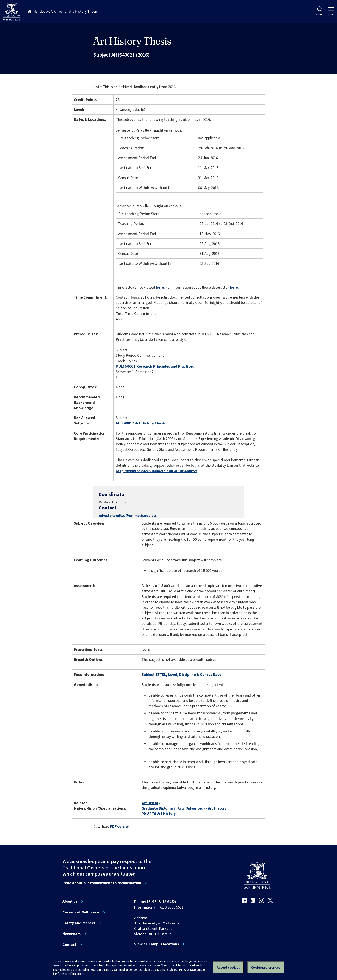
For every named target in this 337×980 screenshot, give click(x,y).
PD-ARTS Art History (159, 814)
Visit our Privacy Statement (186, 970)
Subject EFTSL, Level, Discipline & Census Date (181, 674)
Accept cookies (228, 967)
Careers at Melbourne (81, 912)
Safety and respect (79, 923)
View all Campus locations (157, 944)
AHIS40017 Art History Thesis (141, 423)
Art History (151, 803)
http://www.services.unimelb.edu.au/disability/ (156, 471)
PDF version (120, 826)
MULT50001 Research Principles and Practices (155, 366)
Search (320, 11)
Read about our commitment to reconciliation (102, 883)
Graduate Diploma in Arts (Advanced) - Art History (184, 808)
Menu (331, 11)
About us (70, 901)
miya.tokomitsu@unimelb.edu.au (127, 516)
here (160, 287)
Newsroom (72, 934)
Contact (69, 945)
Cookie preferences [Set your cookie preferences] (266, 967)
